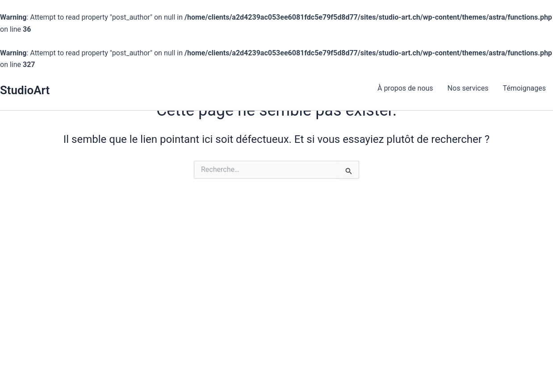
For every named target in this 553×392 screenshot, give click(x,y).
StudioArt (25, 90)
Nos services (468, 88)
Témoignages (524, 88)
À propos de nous (405, 88)
